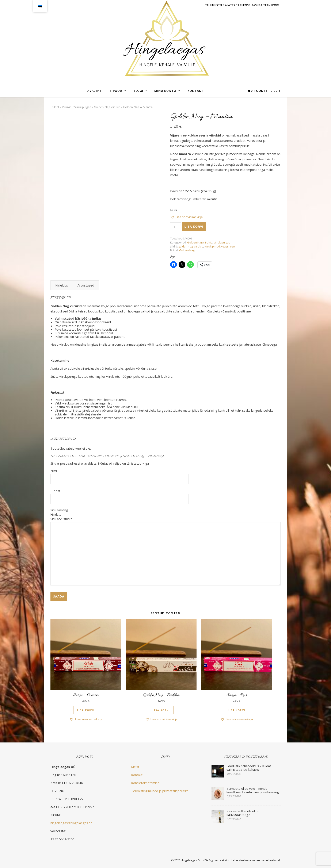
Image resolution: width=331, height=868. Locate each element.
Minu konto (165, 91)
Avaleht (95, 91)
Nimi (54, 471)
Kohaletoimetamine (145, 783)
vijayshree (228, 246)
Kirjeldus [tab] (62, 285)
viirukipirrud (212, 246)
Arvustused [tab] (86, 285)
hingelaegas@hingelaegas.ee (71, 823)
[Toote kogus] (176, 227)
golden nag (186, 246)
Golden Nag (187, 250)
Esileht (55, 107)
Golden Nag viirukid (107, 107)
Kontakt (195, 91)
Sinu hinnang (59, 510)
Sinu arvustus (61, 519)
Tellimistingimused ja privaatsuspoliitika (160, 791)
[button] (186, 217)
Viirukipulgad (83, 107)
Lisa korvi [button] (86, 710)
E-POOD (116, 91)
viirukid (199, 246)
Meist (135, 767)
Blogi (138, 91)
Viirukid (67, 107)
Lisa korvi (194, 227)
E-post (55, 491)
